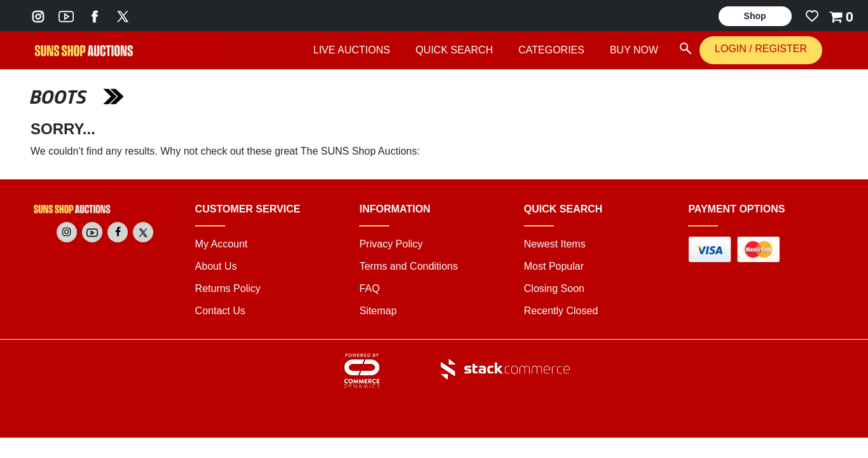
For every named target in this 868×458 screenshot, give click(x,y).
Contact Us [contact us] (220, 311)
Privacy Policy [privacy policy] (391, 244)
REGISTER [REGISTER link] (781, 49)
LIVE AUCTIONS (351, 50)
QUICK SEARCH (454, 50)
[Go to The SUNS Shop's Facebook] (95, 16)
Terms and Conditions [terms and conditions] (409, 266)
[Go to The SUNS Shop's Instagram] (38, 16)
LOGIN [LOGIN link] (732, 49)
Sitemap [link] (378, 311)
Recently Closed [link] (561, 311)
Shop (755, 16)
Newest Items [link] (555, 244)
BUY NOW (634, 50)
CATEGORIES (551, 50)
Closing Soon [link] (554, 288)
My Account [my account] (222, 244)
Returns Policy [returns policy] (228, 288)
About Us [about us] (216, 266)
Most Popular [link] (554, 266)
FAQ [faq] (369, 288)
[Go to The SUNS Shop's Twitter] (123, 16)
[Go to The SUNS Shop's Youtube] (66, 16)
